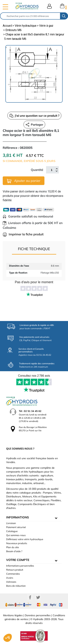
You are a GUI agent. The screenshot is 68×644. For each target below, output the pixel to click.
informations (17, 517)
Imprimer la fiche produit (23, 234)
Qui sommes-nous (16, 535)
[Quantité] (51, 170)
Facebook (30, 597)
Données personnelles (38, 615)
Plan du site (13, 547)
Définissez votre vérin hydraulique (25, 539)
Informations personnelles (20, 566)
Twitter (38, 597)
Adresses (11, 582)
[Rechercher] (30, 16)
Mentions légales (13, 615)
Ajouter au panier (24, 181)
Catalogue (12, 531)
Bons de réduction (16, 586)
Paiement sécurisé (16, 527)
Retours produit (15, 570)
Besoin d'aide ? (14, 551)
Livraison (11, 523)
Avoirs (10, 578)
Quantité (37, 170)
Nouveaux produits (17, 543)
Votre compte (18, 560)
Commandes (13, 574)
